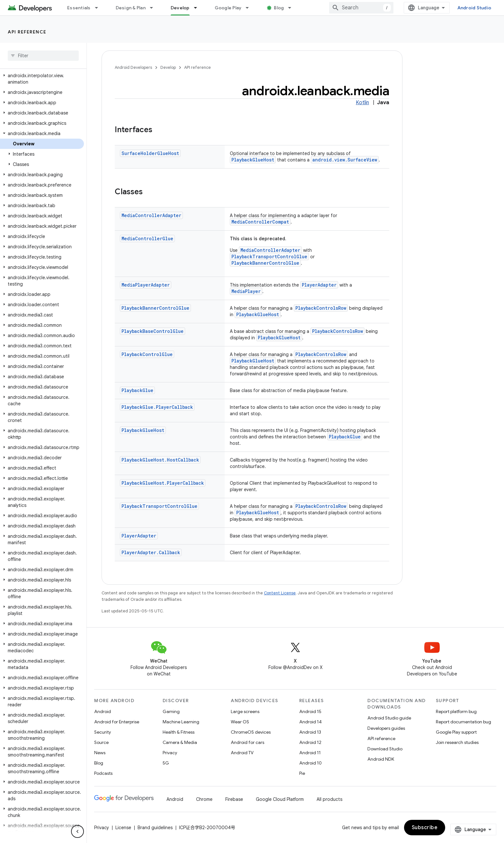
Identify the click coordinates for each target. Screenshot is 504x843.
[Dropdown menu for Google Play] (250, 8)
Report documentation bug (464, 722)
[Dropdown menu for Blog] (292, 8)
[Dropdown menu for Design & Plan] (154, 8)
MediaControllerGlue (147, 238)
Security (103, 732)
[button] (42, 79)
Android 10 (310, 763)
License (123, 828)
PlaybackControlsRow (321, 308)
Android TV (242, 753)
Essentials (79, 8)
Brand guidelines (155, 828)
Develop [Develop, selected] (180, 8)
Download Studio (385, 749)
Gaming (171, 711)
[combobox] (361, 8)
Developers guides (386, 728)
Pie (302, 773)
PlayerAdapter (319, 285)
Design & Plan (131, 8)
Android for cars (248, 742)
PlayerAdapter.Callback (151, 552)
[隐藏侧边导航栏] (77, 831)
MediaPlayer (246, 291)
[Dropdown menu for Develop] (198, 8)
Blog (279, 8)
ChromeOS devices (251, 732)
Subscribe (425, 828)
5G (166, 763)
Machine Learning (181, 722)
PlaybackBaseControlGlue (153, 331)
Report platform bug (456, 711)
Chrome (204, 799)
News (100, 753)
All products (329, 799)
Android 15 (310, 711)
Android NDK (381, 759)
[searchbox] (43, 56)
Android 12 (310, 742)
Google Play (228, 8)
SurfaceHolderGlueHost (150, 153)
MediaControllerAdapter (151, 215)
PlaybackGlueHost (253, 160)
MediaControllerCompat (260, 222)
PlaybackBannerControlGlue (265, 263)
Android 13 (310, 732)
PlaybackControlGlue (147, 354)
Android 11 (310, 753)
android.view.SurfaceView (345, 160)
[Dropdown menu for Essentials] (99, 8)
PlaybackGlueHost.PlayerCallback (163, 483)
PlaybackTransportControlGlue (269, 257)
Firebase (234, 799)
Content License (280, 593)
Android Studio (474, 8)
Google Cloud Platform (280, 799)
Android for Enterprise (117, 722)
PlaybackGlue (137, 390)
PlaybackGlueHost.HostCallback (160, 460)
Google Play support (456, 732)
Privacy (170, 753)
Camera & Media (180, 742)
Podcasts (103, 773)
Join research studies (457, 742)
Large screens (245, 711)
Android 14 (310, 722)
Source (101, 742)
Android (103, 711)
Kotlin (362, 103)
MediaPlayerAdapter (146, 285)
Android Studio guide (389, 718)
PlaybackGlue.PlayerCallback (157, 407)
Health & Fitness (179, 732)
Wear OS (240, 722)
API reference (27, 32)
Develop (168, 67)
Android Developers (133, 67)
